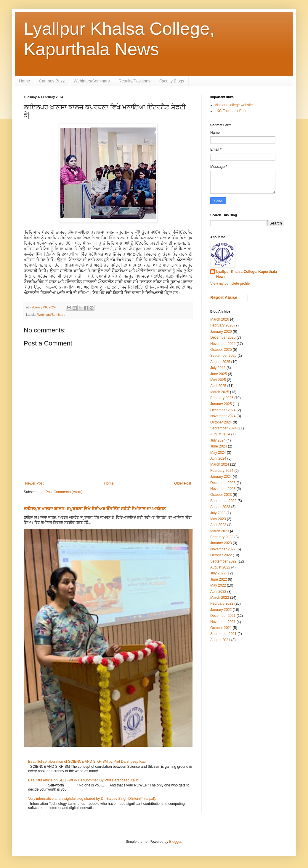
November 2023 (223, 489)
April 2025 (218, 386)
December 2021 (223, 616)
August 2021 (220, 640)
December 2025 (223, 337)
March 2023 (220, 531)
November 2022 (223, 549)
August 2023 (220, 507)
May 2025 (218, 380)
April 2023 (218, 525)
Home (24, 81)
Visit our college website (234, 105)
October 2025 (221, 350)
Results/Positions (134, 81)
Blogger (175, 842)
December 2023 (223, 483)
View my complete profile (230, 284)
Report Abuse (224, 297)
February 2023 (222, 537)
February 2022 (222, 603)
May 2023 (218, 519)
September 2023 (223, 501)
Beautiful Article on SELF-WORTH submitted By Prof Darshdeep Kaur (83, 780)
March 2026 (220, 319)
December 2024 (223, 410)
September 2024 (223, 428)
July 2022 (218, 573)
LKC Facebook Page (231, 111)
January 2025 (221, 404)
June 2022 (219, 579)
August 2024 (220, 434)
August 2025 (220, 362)
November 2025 (223, 344)
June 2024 (219, 446)
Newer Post (34, 483)
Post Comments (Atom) (64, 492)
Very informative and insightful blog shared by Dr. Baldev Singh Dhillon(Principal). (92, 799)
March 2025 (220, 392)
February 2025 (222, 398)
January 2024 (221, 477)
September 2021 (223, 634)
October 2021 (221, 628)
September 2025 (223, 356)
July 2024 (218, 440)
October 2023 (221, 495)
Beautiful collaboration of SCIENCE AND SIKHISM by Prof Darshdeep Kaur (88, 762)
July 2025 (218, 368)
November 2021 (223, 622)
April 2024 (218, 458)
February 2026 (222, 325)
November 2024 (223, 416)
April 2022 (218, 592)
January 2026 (221, 332)
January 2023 (221, 543)
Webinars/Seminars (92, 81)
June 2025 (219, 374)
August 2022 (220, 567)
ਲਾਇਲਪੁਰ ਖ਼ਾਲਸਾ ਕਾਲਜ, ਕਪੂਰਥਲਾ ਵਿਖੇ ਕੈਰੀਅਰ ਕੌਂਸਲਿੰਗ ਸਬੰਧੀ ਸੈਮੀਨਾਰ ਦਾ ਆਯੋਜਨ (95, 509)
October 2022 (221, 555)
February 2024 (222, 471)
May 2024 (218, 453)
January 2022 (221, 610)
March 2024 (220, 464)
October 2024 (221, 422)
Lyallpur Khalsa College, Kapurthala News (247, 274)
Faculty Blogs (172, 81)
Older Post (183, 483)
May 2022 (218, 585)
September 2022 (223, 561)
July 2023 (218, 513)
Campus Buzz (52, 81)
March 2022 (220, 598)
